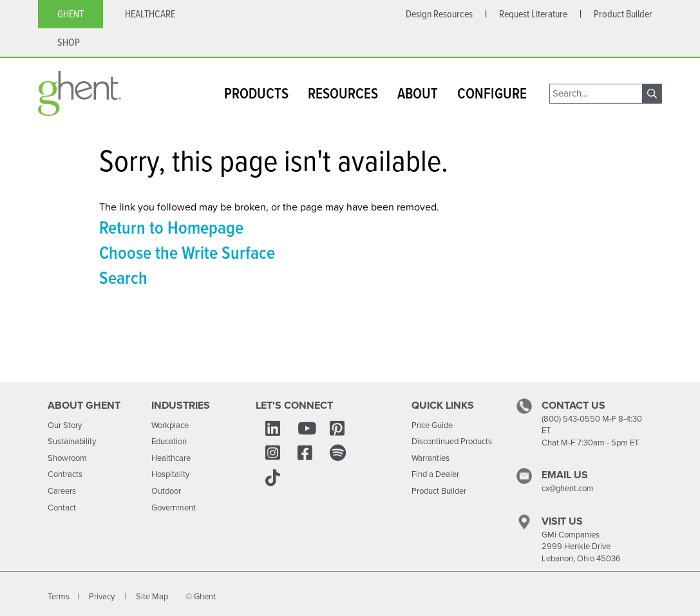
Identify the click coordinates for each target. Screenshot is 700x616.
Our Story (65, 425)
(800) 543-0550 (571, 419)
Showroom (67, 458)
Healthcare (171, 458)
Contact (62, 508)
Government (174, 508)
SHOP (69, 42)
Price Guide (432, 425)
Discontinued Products (452, 441)
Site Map (152, 596)
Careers (62, 491)
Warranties (430, 458)
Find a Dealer (435, 474)
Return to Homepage (171, 227)
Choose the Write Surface (187, 252)
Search (123, 277)
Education (169, 441)
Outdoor (166, 491)
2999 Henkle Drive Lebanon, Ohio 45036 (581, 552)
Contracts (65, 474)
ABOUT (418, 93)
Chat (550, 443)
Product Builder (439, 491)
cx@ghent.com (568, 488)
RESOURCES (343, 93)
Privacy (103, 596)
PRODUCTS (256, 93)
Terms (59, 596)
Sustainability (72, 441)
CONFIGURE (492, 93)
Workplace (170, 425)
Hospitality (170, 474)
